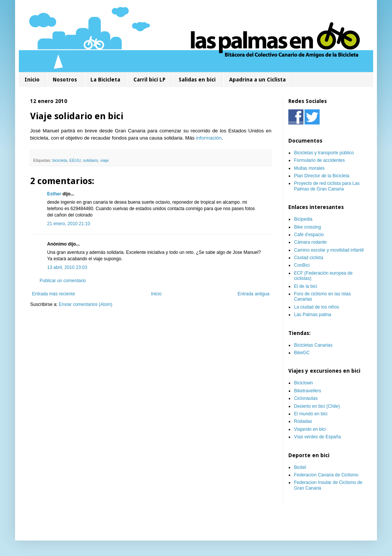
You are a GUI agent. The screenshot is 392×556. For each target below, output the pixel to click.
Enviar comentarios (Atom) (86, 304)
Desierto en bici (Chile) (317, 406)
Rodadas (303, 421)
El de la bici (305, 286)
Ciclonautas (306, 398)
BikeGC (302, 353)
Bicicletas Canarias (313, 345)
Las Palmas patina (313, 315)
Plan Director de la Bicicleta (322, 176)
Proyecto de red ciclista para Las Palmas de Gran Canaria (327, 186)
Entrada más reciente (54, 294)
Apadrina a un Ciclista (257, 80)
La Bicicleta (105, 80)
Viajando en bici (310, 429)
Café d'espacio (309, 235)
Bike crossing (307, 227)
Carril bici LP (149, 80)
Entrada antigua (253, 294)
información (209, 138)
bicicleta (60, 160)
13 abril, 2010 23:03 (67, 267)
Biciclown (303, 383)
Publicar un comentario (63, 281)
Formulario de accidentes (319, 160)
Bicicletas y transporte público (324, 153)
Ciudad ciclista (309, 258)
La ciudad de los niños (316, 307)
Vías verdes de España (317, 437)
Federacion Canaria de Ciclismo (326, 475)
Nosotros (65, 80)
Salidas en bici (197, 80)
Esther (54, 194)
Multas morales (309, 168)
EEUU (75, 160)
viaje (104, 160)
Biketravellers (308, 391)
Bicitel (300, 467)
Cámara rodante (310, 242)
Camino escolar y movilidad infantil (329, 250)
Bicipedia (303, 219)
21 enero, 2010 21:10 (69, 224)
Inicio (32, 80)
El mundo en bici (311, 414)
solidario (90, 160)
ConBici (302, 265)
